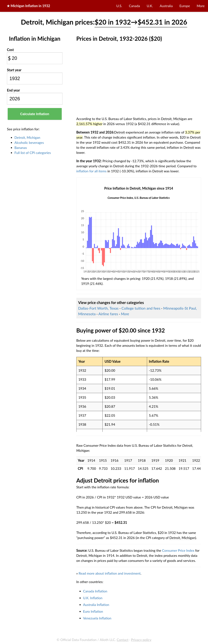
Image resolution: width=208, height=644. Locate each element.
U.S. (119, 6)
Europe (185, 6)
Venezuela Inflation (97, 618)
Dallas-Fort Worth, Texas (98, 308)
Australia (166, 6)
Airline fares (108, 314)
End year (13, 90)
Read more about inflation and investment (110, 573)
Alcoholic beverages (29, 143)
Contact (122, 640)
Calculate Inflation (35, 114)
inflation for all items (92, 171)
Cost (10, 50)
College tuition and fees (141, 308)
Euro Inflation (93, 611)
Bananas (21, 148)
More (201, 6)
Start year (14, 70)
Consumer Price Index (178, 550)
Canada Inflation (95, 591)
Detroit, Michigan (27, 137)
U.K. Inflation (93, 598)
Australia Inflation (96, 605)
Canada (134, 6)
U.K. (150, 6)
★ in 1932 (28, 6)
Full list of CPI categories (33, 153)
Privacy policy (141, 640)
